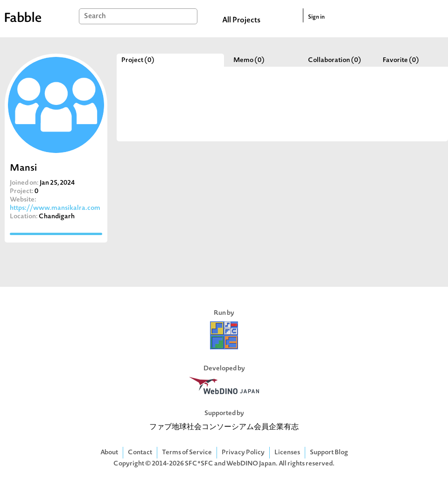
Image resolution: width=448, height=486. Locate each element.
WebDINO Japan (251, 464)
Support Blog (329, 453)
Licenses (287, 453)
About (109, 453)
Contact (140, 453)
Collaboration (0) (335, 60)
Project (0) (138, 60)
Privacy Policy (243, 453)
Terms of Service (187, 453)
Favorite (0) (401, 60)
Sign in (316, 17)
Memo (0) (249, 60)
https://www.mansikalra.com (55, 208)
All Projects (241, 21)
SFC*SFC (199, 464)
